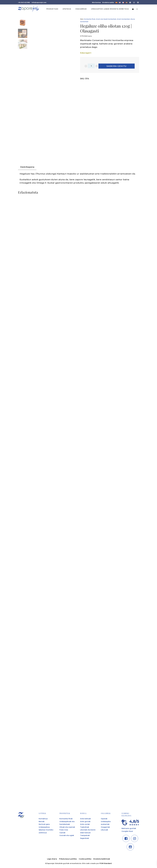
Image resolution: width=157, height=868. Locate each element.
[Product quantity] (91, 66)
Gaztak (62, 833)
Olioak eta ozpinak (67, 827)
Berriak (42, 821)
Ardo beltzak (85, 819)
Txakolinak (85, 827)
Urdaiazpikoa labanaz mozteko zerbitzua (46, 830)
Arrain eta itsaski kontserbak (106, 19)
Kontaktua (43, 819)
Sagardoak (85, 838)
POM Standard (106, 863)
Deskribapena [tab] (27, 167)
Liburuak (104, 830)
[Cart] (133, 9)
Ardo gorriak (85, 821)
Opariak (104, 819)
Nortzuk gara (44, 824)
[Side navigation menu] (137, 9)
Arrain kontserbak (123, 19)
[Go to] (130, 2)
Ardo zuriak (85, 824)
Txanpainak (85, 835)
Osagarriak (105, 827)
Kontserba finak (90, 19)
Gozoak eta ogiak (67, 835)
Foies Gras (64, 830)
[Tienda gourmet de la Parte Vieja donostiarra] (28, 9)
